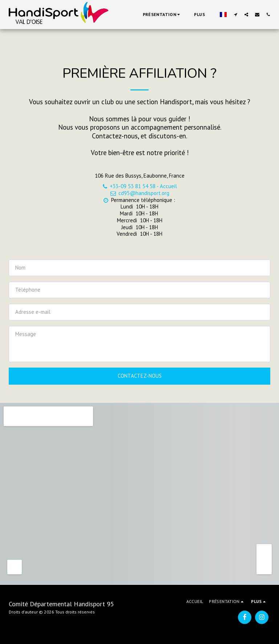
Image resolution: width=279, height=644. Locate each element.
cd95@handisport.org (139, 193)
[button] (162, 15)
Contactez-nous (140, 376)
